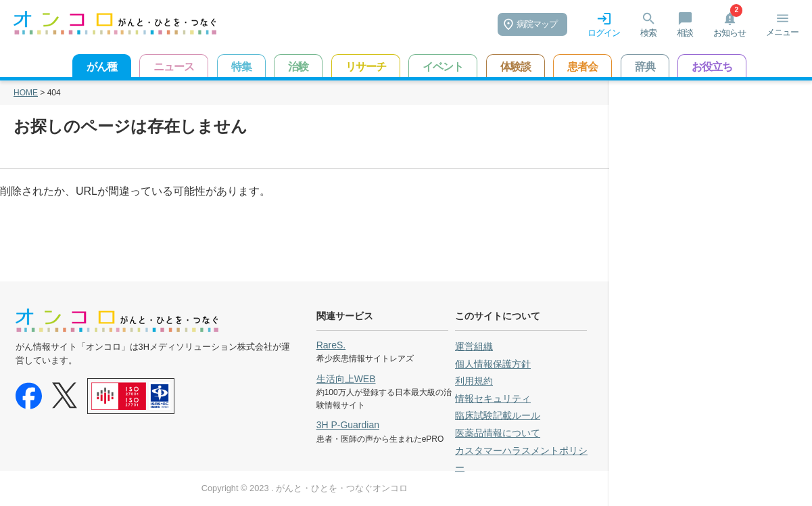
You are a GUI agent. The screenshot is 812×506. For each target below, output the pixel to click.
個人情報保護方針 (493, 364)
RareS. (331, 345)
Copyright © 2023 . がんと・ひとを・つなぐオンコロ (305, 488)
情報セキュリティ (493, 398)
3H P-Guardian (348, 425)
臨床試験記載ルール (498, 415)
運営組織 (474, 346)
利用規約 (474, 381)
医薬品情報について (498, 433)
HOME (26, 93)
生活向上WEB (346, 379)
